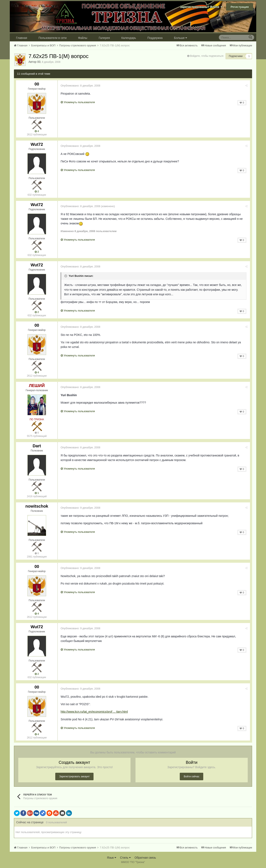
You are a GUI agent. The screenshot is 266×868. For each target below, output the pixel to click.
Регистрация (240, 7)
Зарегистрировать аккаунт (74, 777)
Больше (180, 38)
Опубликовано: (81, 86)
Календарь (129, 38)
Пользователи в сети (52, 38)
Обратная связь (145, 858)
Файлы (83, 38)
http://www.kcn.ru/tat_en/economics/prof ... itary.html (94, 712)
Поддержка (155, 38)
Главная (22, 38)
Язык (111, 858)
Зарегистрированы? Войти (201, 7)
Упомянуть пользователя (78, 102)
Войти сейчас (191, 777)
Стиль (125, 858)
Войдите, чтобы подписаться (207, 56)
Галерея (104, 38)
